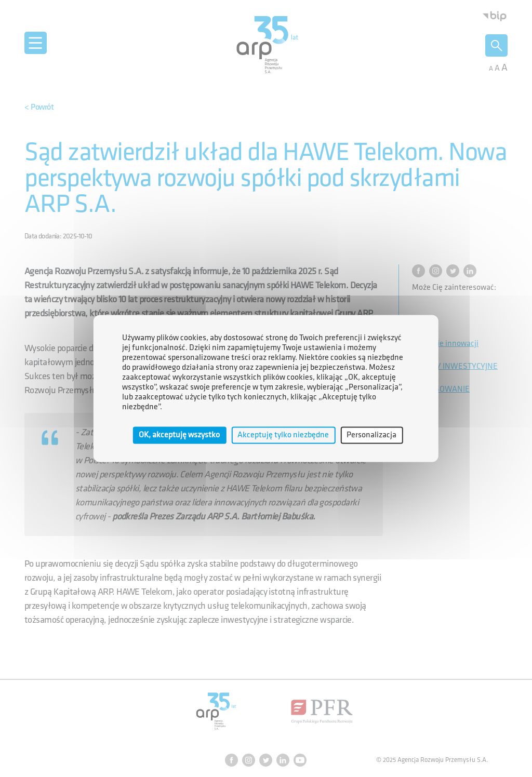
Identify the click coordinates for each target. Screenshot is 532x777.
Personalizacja (371, 435)
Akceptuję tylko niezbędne (283, 435)
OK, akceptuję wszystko (179, 435)
